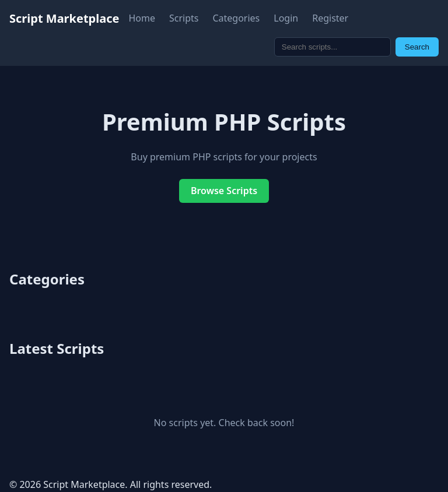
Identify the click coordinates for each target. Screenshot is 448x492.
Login (286, 18)
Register (330, 18)
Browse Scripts (224, 191)
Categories (236, 18)
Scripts (184, 18)
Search (417, 47)
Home (142, 18)
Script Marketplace (64, 18)
